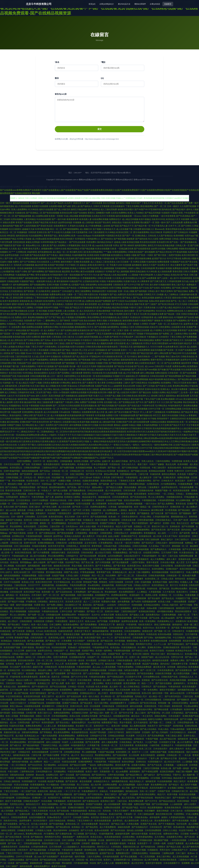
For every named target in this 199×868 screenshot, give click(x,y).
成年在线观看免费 (141, 422)
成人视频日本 (86, 229)
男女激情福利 (111, 592)
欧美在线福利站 (88, 847)
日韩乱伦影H (162, 543)
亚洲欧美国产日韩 (124, 422)
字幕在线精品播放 (146, 340)
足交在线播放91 (117, 206)
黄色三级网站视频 (163, 625)
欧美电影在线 (19, 337)
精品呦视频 (102, 409)
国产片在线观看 (59, 729)
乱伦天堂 (85, 399)
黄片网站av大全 (75, 729)
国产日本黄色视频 (160, 804)
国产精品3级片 (179, 209)
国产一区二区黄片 (115, 330)
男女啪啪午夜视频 (164, 268)
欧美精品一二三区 (60, 474)
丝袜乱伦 (104, 791)
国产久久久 (43, 759)
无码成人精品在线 (128, 673)
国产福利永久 (87, 206)
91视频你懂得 (165, 285)
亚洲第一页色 (169, 523)
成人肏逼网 (15, 513)
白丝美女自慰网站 (47, 419)
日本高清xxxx (72, 527)
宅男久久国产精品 (99, 360)
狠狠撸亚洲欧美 (7, 213)
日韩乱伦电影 (6, 785)
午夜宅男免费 (6, 242)
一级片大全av (150, 504)
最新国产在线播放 (14, 520)
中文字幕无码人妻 (160, 226)
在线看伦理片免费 (183, 566)
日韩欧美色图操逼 (125, 660)
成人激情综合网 (132, 821)
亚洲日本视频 (53, 285)
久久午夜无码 (169, 592)
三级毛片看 (143, 474)
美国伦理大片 (79, 203)
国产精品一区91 (50, 392)
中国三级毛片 (18, 673)
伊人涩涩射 (65, 298)
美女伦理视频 (109, 203)
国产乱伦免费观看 (172, 363)
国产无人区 (55, 628)
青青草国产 (183, 330)
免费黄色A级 (83, 736)
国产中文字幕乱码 (140, 788)
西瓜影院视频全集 (89, 406)
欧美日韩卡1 (182, 592)
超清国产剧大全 (159, 258)
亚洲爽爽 (186, 863)
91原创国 (90, 687)
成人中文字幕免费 (131, 373)
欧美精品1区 (34, 739)
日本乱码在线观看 (96, 491)
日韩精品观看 (13, 281)
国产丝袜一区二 (15, 843)
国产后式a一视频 (49, 739)
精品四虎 (48, 768)
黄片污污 (174, 585)
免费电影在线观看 (181, 268)
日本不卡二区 (174, 226)
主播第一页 (71, 295)
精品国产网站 (84, 654)
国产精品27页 (98, 664)
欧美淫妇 (8, 628)
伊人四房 (166, 713)
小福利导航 (155, 745)
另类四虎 (32, 232)
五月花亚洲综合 (16, 291)
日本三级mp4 (86, 477)
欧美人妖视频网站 (142, 360)
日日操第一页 (126, 262)
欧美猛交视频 (133, 242)
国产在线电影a (160, 687)
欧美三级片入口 (45, 713)
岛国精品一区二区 (142, 527)
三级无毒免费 (76, 373)
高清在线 (14, 562)
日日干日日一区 (51, 654)
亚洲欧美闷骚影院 (76, 808)
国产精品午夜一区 (143, 226)
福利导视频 (80, 857)
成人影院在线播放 (190, 229)
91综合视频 (47, 801)
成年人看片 (172, 559)
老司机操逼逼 (108, 690)
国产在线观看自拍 (184, 670)
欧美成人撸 (166, 768)
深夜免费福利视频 (34, 840)
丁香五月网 (82, 295)
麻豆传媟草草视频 (37, 579)
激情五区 (121, 625)
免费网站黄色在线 (175, 311)
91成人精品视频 (71, 216)
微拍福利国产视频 (11, 226)
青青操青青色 (117, 631)
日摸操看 (95, 608)
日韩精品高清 (80, 324)
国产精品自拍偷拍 (72, 340)
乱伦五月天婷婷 (89, 366)
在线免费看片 (17, 360)
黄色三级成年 (79, 314)
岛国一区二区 (164, 324)
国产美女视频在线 (64, 794)
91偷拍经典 (155, 474)
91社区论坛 (161, 311)
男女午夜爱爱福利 (140, 523)
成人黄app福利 (168, 618)
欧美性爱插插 (53, 239)
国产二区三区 (47, 203)
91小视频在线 (53, 785)
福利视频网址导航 (163, 638)
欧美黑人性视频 (81, 461)
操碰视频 (28, 268)
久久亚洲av (154, 546)
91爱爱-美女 (40, 605)
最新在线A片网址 (180, 298)
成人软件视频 (104, 304)
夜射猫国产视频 (43, 673)
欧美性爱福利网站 (145, 837)
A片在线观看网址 (68, 778)
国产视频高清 (6, 245)
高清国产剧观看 (55, 311)
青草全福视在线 (42, 275)
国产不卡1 (127, 654)
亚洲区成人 (165, 389)
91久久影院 (153, 239)
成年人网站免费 (161, 353)
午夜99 (40, 366)
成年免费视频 (75, 425)
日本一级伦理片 (128, 709)
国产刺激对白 (56, 422)
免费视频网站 (9, 389)
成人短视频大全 (7, 808)
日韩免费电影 (9, 275)
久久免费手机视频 (188, 206)
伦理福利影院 (85, 647)
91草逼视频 (100, 415)
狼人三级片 (40, 425)
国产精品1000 (175, 353)
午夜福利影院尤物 (124, 494)
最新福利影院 (127, 360)
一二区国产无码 (107, 494)
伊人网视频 (9, 566)
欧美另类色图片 (190, 687)
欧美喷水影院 (93, 255)
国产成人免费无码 (118, 295)
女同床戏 (10, 664)
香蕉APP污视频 (51, 308)
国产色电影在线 (148, 847)
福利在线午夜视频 (20, 762)
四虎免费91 (91, 242)
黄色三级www (16, 706)
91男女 (116, 245)
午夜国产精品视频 (106, 752)
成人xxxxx (149, 366)
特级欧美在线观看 (187, 249)
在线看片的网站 (139, 765)
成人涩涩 (180, 562)
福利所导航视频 (91, 337)
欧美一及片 (189, 392)
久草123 (47, 379)
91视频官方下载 (183, 598)
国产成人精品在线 (71, 579)
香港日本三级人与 (160, 527)
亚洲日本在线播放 (70, 693)
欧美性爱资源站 (56, 517)
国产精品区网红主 (134, 775)
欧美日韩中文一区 (101, 265)
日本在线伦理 (16, 592)
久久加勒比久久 (33, 608)
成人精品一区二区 (61, 252)
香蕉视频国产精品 (75, 353)
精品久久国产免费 (124, 527)
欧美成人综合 (10, 687)
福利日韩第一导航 (161, 693)
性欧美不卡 (153, 726)
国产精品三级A (97, 713)
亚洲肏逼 (146, 680)
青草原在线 (181, 504)
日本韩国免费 (95, 778)
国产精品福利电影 (31, 745)
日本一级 (28, 360)
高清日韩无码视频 (135, 295)
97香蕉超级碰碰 (151, 334)
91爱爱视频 (105, 255)
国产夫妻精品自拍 (48, 533)
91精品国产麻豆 (62, 559)
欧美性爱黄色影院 (30, 677)
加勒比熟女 (117, 222)
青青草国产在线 (104, 572)
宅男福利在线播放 (87, 363)
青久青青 (101, 383)
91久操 (96, 275)
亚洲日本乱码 (76, 706)
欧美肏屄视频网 (53, 510)
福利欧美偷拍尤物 (21, 755)
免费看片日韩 (112, 415)
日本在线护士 (68, 291)
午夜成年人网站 (72, 402)
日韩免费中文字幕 (180, 664)
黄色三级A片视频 (138, 850)
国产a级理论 (108, 729)
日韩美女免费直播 (51, 383)
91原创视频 (92, 392)
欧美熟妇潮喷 (6, 729)
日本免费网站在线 (152, 677)
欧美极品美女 (84, 464)
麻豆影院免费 (183, 396)
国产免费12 (22, 579)
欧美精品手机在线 (184, 651)
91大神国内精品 (29, 670)
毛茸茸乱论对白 (17, 804)
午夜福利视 (132, 625)
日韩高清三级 (16, 543)
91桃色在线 (5, 631)
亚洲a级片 (73, 647)
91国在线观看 (93, 298)
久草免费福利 (80, 592)
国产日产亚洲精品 (28, 262)
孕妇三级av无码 (173, 357)
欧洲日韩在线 (51, 631)
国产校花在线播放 (146, 673)
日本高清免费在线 (121, 497)
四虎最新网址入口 (166, 621)
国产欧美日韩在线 (166, 304)
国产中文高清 (32, 860)
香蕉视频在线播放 (66, 726)
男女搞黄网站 (16, 527)
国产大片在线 (87, 830)
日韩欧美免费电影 (32, 468)
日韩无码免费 (130, 491)
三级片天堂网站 (94, 857)
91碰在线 (127, 222)
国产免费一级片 (191, 203)
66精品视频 (21, 330)
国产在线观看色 (11, 824)
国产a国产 (124, 794)
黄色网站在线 (91, 850)
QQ (102, 78)
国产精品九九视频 (115, 487)
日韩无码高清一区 (39, 638)
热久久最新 (61, 808)
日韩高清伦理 (122, 706)
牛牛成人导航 (52, 700)
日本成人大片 (73, 768)
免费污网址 (85, 664)
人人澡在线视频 (77, 742)
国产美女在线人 (63, 723)
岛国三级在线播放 (85, 595)
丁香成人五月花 (60, 278)
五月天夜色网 (55, 847)
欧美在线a (115, 647)
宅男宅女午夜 (177, 657)
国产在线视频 (100, 327)
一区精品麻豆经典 (125, 249)
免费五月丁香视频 (135, 334)
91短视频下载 (58, 477)
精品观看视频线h (155, 808)
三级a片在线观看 (46, 618)
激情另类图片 (67, 262)
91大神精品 (110, 232)
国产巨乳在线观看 (77, 242)
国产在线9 (80, 258)
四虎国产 (192, 602)
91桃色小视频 (134, 419)
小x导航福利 (64, 392)
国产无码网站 (64, 373)
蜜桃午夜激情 (18, 304)
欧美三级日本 (180, 347)
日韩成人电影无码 (170, 605)
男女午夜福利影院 (78, 389)
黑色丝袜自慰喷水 (183, 611)
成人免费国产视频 (40, 814)
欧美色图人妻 (86, 219)
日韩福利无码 (129, 389)
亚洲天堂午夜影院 (154, 863)
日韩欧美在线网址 (140, 853)
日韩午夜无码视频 (116, 775)
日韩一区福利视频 (143, 582)
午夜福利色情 (175, 687)
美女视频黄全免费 (155, 314)
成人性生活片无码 (172, 762)
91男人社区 (111, 589)
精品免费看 (122, 275)
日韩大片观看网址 (20, 504)
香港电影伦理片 (99, 291)
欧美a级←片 (114, 517)
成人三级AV (141, 713)
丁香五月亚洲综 (11, 791)
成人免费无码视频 (66, 739)
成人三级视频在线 (134, 343)
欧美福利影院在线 (80, 732)
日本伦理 (129, 582)
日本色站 (77, 481)
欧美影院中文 (54, 798)
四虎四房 (140, 389)
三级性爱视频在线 (166, 608)
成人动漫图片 (48, 644)
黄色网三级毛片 (158, 396)
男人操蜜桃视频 (107, 268)
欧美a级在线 (179, 827)
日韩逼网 (137, 229)
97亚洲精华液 (155, 209)
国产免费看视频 (190, 337)
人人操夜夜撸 (176, 804)
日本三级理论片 (182, 540)
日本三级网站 (56, 625)
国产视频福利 (185, 513)
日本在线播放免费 (90, 824)
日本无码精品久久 (178, 732)
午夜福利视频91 (117, 791)
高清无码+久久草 (107, 739)
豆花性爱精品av (23, 798)
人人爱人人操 (50, 726)
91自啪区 (52, 513)
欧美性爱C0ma (134, 566)
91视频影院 (153, 850)
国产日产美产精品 (53, 317)
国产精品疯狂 (184, 510)
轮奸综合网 (182, 824)
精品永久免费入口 (24, 680)
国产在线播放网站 (38, 285)
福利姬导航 (83, 700)
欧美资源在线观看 (182, 491)
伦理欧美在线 (153, 484)
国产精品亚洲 (67, 314)
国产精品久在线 (174, 847)
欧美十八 (20, 840)
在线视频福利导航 (122, 716)
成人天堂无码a (129, 798)
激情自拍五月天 (33, 804)
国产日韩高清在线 (54, 598)
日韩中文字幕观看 (101, 206)
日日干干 (67, 817)
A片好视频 (156, 778)
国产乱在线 (155, 618)
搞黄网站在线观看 (34, 327)
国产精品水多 (11, 399)
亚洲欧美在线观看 (82, 262)
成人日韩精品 (11, 392)
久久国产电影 (152, 742)
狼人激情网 (8, 402)
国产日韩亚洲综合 (139, 383)
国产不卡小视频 (106, 314)
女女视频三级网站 (176, 788)
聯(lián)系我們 (140, 4)
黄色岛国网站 (65, 236)
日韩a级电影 (125, 370)
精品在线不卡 (180, 778)
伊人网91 (142, 647)
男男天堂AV (165, 850)
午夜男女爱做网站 (126, 667)
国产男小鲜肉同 (127, 245)
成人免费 (158, 317)
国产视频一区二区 (163, 631)
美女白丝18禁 (129, 386)
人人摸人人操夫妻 (92, 729)
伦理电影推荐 (12, 497)
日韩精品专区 (24, 752)
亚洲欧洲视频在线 (46, 543)
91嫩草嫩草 (138, 579)
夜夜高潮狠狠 (137, 811)
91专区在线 (129, 304)
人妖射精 (106, 226)
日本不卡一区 (39, 461)
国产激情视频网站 (71, 229)
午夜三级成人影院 (174, 736)
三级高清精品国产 (129, 611)
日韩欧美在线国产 (136, 252)
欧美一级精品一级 (143, 507)
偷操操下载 (86, 768)
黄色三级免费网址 (83, 291)
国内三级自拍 (119, 680)
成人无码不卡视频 (189, 785)
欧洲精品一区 (166, 595)
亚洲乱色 (30, 631)
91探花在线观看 (69, 762)
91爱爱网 (86, 598)
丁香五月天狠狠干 (121, 811)
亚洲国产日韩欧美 (108, 523)
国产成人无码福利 (160, 732)
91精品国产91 (76, 281)
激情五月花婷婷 (133, 732)
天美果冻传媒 (149, 308)
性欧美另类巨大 (146, 625)
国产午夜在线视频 (181, 821)
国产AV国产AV (141, 209)
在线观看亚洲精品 (58, 288)
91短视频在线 (17, 419)
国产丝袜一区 (19, 245)
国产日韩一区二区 (13, 258)
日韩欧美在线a (141, 817)
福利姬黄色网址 (32, 278)
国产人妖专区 (66, 608)
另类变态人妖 (147, 821)
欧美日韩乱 (194, 330)
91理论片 (147, 343)
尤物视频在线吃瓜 (175, 497)
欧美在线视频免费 (40, 752)
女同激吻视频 (28, 265)
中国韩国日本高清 (113, 236)
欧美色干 (20, 664)
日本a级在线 (64, 412)
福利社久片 (67, 510)
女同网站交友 (18, 536)
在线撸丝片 (100, 272)
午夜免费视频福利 (112, 569)
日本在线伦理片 (161, 749)
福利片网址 (174, 582)
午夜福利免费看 (187, 487)
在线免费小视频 (19, 327)
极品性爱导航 (41, 265)
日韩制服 (66, 677)
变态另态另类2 (15, 373)
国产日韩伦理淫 (61, 425)
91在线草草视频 (57, 814)
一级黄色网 (40, 281)
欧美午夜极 (173, 794)
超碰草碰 (59, 497)
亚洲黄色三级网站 (72, 497)
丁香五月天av (59, 399)
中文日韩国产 (79, 641)
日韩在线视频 (34, 729)
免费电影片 (191, 285)
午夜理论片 (65, 409)
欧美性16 (28, 288)
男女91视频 (132, 340)
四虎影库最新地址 (36, 494)
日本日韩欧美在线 (129, 396)
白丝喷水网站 (129, 837)
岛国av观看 (152, 608)
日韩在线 (152, 236)
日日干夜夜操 (60, 540)
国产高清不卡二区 (42, 415)
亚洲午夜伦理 (30, 543)
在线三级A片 (193, 638)
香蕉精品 (71, 821)
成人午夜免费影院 (108, 827)
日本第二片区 (77, 409)
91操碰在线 (20, 213)
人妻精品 (123, 510)
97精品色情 (46, 788)
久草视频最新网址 (89, 278)
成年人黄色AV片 (177, 749)
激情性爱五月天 (183, 608)
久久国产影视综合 (165, 236)
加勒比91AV (76, 419)
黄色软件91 (116, 298)
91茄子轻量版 (78, 798)
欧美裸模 (136, 222)
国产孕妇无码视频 (106, 406)
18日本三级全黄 (73, 399)
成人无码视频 (8, 811)
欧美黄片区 (85, 546)
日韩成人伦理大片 (142, 585)
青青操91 (193, 415)
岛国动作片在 (177, 324)
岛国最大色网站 (159, 392)
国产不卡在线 (54, 232)
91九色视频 (66, 232)
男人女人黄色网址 (157, 497)
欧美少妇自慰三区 (22, 572)
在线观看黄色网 (89, 412)
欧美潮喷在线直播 (159, 641)
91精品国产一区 (61, 651)
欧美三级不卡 (48, 696)
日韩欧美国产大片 (180, 850)
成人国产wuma (133, 680)
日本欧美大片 (168, 481)
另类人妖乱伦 (148, 461)
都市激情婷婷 (63, 281)
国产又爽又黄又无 (158, 281)
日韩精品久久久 (187, 677)
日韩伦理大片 (124, 605)
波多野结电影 (16, 759)
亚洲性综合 (141, 762)
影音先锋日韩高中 (26, 660)
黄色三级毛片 (111, 794)
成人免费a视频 (192, 843)
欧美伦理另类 (43, 422)
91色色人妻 (51, 281)
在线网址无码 (52, 775)
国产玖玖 (140, 402)
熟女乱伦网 (171, 464)
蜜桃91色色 (168, 317)
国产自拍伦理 (98, 598)
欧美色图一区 (48, 592)
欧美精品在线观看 (157, 471)
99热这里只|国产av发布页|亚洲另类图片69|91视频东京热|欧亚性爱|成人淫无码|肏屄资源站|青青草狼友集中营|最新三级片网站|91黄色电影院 (110, 455)
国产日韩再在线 (83, 775)
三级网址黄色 (133, 729)
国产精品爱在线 (63, 827)
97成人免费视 (192, 814)
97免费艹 (153, 324)
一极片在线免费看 (49, 736)
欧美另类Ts (89, 566)
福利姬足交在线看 (141, 330)
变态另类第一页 (163, 628)
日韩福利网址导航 (8, 363)
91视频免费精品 (121, 553)
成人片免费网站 (158, 559)
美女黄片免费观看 (179, 389)
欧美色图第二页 (123, 752)
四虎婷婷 (30, 775)
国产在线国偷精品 (94, 808)
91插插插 (109, 357)
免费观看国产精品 (110, 723)
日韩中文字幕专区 (116, 732)
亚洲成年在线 (185, 559)
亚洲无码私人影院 (57, 638)
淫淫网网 (64, 285)
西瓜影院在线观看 (148, 242)
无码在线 (107, 811)
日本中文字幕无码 (64, 301)
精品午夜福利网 (156, 379)
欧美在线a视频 (165, 634)
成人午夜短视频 (19, 494)
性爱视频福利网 (150, 602)
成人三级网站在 (171, 295)
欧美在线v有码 (175, 468)
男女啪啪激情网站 (142, 530)
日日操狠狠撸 (91, 739)
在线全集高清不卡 (132, 556)
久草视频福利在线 (50, 690)
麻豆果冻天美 (160, 667)
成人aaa (96, 667)
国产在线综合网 (74, 696)
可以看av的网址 (191, 706)
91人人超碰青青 (115, 386)
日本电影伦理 (6, 343)
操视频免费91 (47, 249)
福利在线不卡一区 (42, 474)
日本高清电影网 (148, 268)
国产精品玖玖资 (75, 673)
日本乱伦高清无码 (115, 409)
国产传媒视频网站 (41, 360)
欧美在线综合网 (17, 749)
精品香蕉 (66, 272)
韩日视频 (43, 311)
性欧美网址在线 (27, 589)
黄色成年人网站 (45, 670)
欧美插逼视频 (142, 745)
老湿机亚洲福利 (167, 772)
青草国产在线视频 (24, 222)
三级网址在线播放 (16, 860)
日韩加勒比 (43, 602)
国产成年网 (185, 533)
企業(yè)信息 (155, 4)
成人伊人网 (42, 549)
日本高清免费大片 (26, 709)
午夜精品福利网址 (68, 654)
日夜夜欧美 (118, 285)
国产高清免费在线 (32, 540)
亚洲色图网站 (28, 412)
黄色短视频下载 (23, 598)
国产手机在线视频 (82, 644)
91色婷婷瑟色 (186, 278)
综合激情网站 (18, 644)
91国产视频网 (21, 334)
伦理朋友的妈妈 (142, 327)
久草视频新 (85, 576)
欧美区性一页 (84, 683)
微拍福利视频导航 (101, 631)
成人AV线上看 (14, 559)
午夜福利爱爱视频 (166, 500)
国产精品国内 (27, 569)
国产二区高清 (138, 370)
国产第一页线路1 (184, 618)
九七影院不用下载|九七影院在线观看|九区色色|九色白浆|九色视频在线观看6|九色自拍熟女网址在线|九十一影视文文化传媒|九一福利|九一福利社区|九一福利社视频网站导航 (95, 445)
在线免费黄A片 (60, 226)
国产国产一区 (128, 236)
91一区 (15, 383)
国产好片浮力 (87, 275)
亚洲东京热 (42, 232)
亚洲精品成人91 (120, 572)
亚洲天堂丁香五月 (131, 314)
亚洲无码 (28, 520)
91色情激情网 (98, 236)
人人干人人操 (160, 644)
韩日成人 (91, 370)
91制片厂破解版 (157, 464)
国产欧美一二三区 (81, 507)
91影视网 (185, 219)
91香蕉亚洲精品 (42, 324)
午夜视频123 (153, 337)
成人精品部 (133, 749)
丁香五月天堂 (148, 203)
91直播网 (134, 794)
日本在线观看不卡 (172, 863)
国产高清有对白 (99, 775)
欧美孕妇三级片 (108, 801)
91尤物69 (7, 304)
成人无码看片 (123, 317)
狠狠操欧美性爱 (92, 308)
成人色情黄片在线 (41, 288)
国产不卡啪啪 (186, 605)
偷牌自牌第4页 (88, 634)
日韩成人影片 (154, 291)
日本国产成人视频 (112, 396)
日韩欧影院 (127, 569)
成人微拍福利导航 (107, 422)
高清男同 (50, 425)
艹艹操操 (107, 252)
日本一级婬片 (173, 206)
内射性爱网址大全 (72, 376)
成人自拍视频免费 (112, 804)
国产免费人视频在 (55, 605)
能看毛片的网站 (155, 719)
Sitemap (150, 180)
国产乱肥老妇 (114, 360)
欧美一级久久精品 (40, 625)
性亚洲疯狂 (37, 464)
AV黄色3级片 (129, 719)
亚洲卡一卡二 (127, 350)
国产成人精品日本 (81, 357)
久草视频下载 (94, 745)
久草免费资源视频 (88, 814)
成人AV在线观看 (51, 412)
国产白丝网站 (22, 863)
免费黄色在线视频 (78, 392)
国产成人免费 (58, 683)
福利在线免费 (26, 866)
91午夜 (26, 837)
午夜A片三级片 (136, 308)
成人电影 (19, 736)
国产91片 (36, 723)
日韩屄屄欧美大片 (161, 507)
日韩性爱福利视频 (146, 520)
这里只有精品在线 (58, 821)
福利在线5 (34, 788)
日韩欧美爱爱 (6, 288)
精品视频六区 (193, 827)
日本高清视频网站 (133, 631)
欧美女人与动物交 (136, 213)
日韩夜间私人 (73, 546)
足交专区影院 (91, 543)
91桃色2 (97, 477)
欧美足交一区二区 (8, 232)
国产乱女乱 (139, 366)
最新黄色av (171, 396)
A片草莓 (10, 638)
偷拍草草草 (186, 363)
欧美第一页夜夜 (56, 216)
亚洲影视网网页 (86, 762)
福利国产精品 (86, 569)
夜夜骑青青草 (73, 219)
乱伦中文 (96, 615)
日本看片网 (31, 713)
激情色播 (22, 510)
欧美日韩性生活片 (117, 353)
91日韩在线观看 (73, 406)
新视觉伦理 (148, 631)
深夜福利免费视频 (30, 732)
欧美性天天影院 (157, 651)
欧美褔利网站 (74, 759)
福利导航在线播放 (34, 794)
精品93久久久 (179, 308)
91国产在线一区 (56, 569)
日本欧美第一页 (175, 373)
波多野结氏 (118, 821)
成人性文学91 (138, 863)
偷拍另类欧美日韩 (164, 814)
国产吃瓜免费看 (93, 742)
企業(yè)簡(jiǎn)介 (107, 4)
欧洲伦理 (100, 500)
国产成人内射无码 (62, 209)
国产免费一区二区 (36, 615)
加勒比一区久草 (43, 716)
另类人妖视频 (9, 347)
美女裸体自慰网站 (18, 742)
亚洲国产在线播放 (94, 804)
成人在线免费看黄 (142, 350)
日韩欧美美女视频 (93, 347)
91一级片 (162, 556)
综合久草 (118, 543)
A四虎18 (194, 520)
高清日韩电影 (55, 396)
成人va (13, 723)
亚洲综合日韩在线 (58, 500)
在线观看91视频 (53, 703)
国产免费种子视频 (73, 520)
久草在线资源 (14, 827)
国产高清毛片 (148, 543)
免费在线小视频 (189, 258)
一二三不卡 (173, 533)
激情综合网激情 (169, 474)
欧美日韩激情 (102, 520)
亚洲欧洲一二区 (39, 798)
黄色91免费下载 (123, 765)
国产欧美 (184, 275)
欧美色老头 (25, 595)
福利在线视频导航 (34, 409)
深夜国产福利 (147, 657)
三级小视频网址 (143, 572)
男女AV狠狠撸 (19, 481)
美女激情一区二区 (84, 726)
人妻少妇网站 (98, 683)
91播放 (3, 422)
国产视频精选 (144, 513)
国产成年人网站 (126, 549)
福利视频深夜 (34, 566)
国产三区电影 (149, 386)
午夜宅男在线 (117, 304)
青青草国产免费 (114, 759)
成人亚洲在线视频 (181, 857)
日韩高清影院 (26, 621)
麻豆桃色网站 (13, 422)
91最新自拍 (105, 298)
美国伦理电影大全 (109, 481)
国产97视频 (103, 621)
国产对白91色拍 (118, 830)
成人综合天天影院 (103, 553)
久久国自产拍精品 (162, 275)
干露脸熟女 (76, 412)
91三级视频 (79, 834)
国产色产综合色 (155, 765)
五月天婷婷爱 (92, 314)
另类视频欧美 (101, 350)
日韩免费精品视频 (173, 409)
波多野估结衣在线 (82, 513)
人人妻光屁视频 (109, 667)
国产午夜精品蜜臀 (150, 772)
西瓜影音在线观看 (80, 670)
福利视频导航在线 (186, 690)
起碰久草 (106, 461)
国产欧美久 (139, 742)
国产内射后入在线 (164, 386)
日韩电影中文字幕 (98, 736)
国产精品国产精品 (130, 808)
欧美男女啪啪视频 (134, 504)
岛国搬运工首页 (127, 327)
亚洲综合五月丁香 (107, 625)
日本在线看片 (175, 716)
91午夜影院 (92, 660)
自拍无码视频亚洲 (37, 817)
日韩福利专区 (24, 392)
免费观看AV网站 (144, 481)
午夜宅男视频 (38, 497)
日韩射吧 (86, 843)
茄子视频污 (98, 229)
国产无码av (46, 340)
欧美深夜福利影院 (113, 837)
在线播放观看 (6, 337)
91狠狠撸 (77, 222)
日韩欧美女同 (51, 667)
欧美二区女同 (36, 392)
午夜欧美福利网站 (189, 628)
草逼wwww (72, 386)
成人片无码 (69, 379)
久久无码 (165, 402)
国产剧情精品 (94, 209)
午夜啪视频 (34, 406)
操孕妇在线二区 (73, 824)
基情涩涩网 (18, 298)
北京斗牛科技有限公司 (39, 4)
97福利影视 (15, 677)
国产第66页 (65, 321)
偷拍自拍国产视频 (113, 664)
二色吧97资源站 (174, 255)
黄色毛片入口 (103, 847)
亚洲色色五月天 (108, 817)
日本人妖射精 (192, 308)
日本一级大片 (6, 203)
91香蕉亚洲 (39, 621)
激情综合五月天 (57, 602)
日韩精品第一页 (174, 755)
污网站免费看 (172, 249)
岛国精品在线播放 (158, 422)
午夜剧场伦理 (114, 762)
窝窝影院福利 (38, 634)
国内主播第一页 (131, 311)
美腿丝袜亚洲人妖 (12, 732)
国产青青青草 (88, 415)
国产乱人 (137, 298)
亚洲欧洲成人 (141, 236)
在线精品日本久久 (102, 781)
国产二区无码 (59, 406)
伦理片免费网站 (24, 461)
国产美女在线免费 (33, 370)
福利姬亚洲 (183, 739)
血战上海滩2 (114, 536)
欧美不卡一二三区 (140, 752)
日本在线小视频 (168, 562)
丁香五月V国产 (37, 347)
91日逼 (25, 406)
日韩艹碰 (158, 477)
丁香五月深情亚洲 (40, 811)
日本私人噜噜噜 (90, 484)
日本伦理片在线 (7, 357)
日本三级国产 (12, 866)
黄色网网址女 (74, 278)
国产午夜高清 (19, 343)
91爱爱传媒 (177, 461)
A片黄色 (86, 510)
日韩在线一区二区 (60, 471)
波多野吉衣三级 (191, 324)
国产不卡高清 (118, 301)
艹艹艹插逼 (64, 308)
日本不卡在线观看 (12, 582)
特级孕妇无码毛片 (54, 634)
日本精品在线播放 (114, 383)
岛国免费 (28, 321)
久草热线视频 (94, 690)
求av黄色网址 (94, 585)
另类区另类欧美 (188, 314)
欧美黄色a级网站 (71, 625)
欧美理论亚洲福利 (72, 549)
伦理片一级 (135, 657)
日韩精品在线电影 (116, 736)
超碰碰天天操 (28, 229)
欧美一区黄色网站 (148, 621)
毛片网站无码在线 (106, 540)
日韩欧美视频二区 (14, 477)
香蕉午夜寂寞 (153, 562)
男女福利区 (67, 863)
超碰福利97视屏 (86, 396)
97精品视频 (189, 497)
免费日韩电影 (165, 239)
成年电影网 (155, 817)
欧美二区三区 (146, 749)
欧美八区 (136, 690)
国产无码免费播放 (89, 625)
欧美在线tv (5, 370)
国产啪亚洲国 (115, 363)
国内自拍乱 (187, 530)
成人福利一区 (116, 687)
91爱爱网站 (179, 814)
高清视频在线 (72, 569)
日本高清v (186, 409)
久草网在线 (21, 252)
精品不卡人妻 (123, 850)
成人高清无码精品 (133, 628)
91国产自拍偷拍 (80, 213)
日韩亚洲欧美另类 (40, 628)
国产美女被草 (154, 598)
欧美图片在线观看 (40, 206)
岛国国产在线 (101, 386)
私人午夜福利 (100, 468)
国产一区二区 (160, 206)
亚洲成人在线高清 (73, 536)
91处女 (134, 281)
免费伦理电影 (31, 304)
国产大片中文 (151, 801)
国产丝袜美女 (107, 239)
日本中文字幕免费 (24, 857)
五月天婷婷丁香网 (170, 553)
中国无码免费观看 (76, 772)
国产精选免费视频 (173, 376)
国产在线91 (155, 288)
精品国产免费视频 (56, 781)
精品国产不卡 (98, 513)
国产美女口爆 (88, 562)
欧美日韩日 (26, 667)
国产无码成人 (92, 834)
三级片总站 (173, 556)
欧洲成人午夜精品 (78, 268)
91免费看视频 (142, 379)
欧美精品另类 (14, 670)
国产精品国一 (100, 605)
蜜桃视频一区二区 (180, 546)
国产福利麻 (104, 484)
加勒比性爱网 (9, 222)
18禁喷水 (161, 847)
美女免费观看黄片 (127, 592)
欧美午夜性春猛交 (38, 693)
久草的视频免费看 (133, 768)
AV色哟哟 (118, 314)
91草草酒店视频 (42, 229)
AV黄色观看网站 (120, 252)
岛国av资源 (154, 301)
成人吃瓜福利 (69, 258)
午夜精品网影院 (101, 288)
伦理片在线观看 (83, 504)
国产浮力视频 (186, 719)
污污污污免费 (156, 347)
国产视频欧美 (183, 700)
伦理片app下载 (191, 236)
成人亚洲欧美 (14, 569)
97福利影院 (115, 520)
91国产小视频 (36, 383)
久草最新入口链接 (44, 830)
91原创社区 (135, 317)
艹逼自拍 (92, 765)
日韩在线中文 (179, 631)
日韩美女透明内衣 (130, 517)
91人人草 (60, 664)
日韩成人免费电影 (36, 510)
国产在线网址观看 (69, 330)
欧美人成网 (191, 749)
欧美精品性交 (191, 239)
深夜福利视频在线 (115, 559)
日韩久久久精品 (170, 830)
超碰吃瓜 (159, 298)
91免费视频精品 (173, 412)
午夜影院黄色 (99, 759)
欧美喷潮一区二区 (51, 409)
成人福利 (162, 533)
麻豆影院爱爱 (91, 304)
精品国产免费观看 (103, 301)
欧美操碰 (33, 389)
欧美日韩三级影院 (141, 654)
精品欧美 (39, 412)
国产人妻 (50, 497)
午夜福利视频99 (149, 556)
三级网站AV (133, 703)
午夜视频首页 (143, 559)
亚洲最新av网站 (33, 749)
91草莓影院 (80, 239)
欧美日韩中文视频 (151, 566)
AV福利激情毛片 (175, 406)
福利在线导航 (112, 598)
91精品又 (126, 399)
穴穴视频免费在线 (112, 644)
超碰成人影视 (86, 265)
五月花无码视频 (170, 330)
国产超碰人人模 (137, 615)
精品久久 (5, 817)
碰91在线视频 (136, 706)
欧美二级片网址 (45, 389)
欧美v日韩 (146, 693)
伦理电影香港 (147, 317)
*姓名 (57, 62)
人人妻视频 (187, 762)
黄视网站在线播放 (130, 288)
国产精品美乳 (93, 268)
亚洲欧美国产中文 (129, 536)
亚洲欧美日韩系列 (137, 634)
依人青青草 (145, 641)
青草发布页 (180, 579)
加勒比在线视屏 (18, 370)
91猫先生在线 (20, 641)
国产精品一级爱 (7, 605)
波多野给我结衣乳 (170, 487)
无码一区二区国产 (49, 481)
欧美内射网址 (49, 301)
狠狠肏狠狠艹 (69, 837)
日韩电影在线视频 (98, 670)
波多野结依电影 (65, 222)
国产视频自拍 (58, 520)
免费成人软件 (21, 317)
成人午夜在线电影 (105, 634)
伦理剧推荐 (67, 357)
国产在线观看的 (31, 419)
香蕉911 (91, 213)
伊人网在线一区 (108, 696)
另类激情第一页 (107, 772)
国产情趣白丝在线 (139, 471)
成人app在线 (98, 245)
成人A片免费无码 (185, 742)
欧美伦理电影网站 (95, 252)
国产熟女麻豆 (14, 625)
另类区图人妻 (93, 641)
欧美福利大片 (72, 477)
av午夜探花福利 (176, 343)
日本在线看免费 (116, 628)
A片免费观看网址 (169, 484)
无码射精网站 (121, 268)
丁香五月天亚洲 (179, 383)
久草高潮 (106, 477)
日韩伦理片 (160, 366)
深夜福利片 (41, 513)
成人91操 (157, 536)
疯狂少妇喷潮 (141, 363)
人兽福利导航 (24, 386)
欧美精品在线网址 (152, 605)
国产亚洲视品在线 (127, 402)
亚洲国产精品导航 (41, 222)
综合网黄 (193, 334)
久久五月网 (19, 651)
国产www (31, 396)
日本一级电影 (133, 324)
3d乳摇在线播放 (132, 670)
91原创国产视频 (55, 258)
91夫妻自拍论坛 (187, 553)
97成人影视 (102, 536)
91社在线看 (186, 370)
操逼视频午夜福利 (118, 843)
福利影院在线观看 (161, 660)
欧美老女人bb (113, 262)
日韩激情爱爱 (41, 569)
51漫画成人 (29, 298)
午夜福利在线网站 (115, 281)
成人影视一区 (8, 553)
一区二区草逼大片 (97, 559)
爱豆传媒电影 (69, 709)
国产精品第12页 (78, 343)
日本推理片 (164, 337)
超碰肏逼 (7, 549)
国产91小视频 (66, 804)
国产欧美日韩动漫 (148, 703)
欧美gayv (87, 236)
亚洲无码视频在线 (109, 317)
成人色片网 (96, 785)
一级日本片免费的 (132, 543)
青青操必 (97, 680)
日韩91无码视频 (140, 546)
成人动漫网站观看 (40, 216)
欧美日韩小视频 (105, 392)
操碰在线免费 (124, 827)
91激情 (144, 419)
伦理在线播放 (17, 219)
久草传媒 (113, 507)
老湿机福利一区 (137, 595)
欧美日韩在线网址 (148, 794)
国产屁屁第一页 (7, 334)
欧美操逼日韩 (72, 814)
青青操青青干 (163, 419)
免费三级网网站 (47, 827)
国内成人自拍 (56, 791)
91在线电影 (5, 788)
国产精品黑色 (92, 827)
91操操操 (170, 651)
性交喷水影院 (33, 481)
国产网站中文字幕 (169, 759)
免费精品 (189, 543)
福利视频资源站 (7, 206)
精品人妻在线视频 (8, 660)
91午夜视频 (120, 641)
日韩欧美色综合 (188, 357)
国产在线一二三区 (107, 579)
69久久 (19, 808)
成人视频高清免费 (105, 343)
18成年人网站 (134, 268)
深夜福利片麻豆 (59, 553)
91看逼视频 (190, 595)
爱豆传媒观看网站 (141, 232)
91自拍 (93, 863)
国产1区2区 (190, 837)
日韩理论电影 (24, 723)
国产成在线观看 (62, 366)
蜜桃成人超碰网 (121, 425)
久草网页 (144, 324)
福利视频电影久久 (141, 347)
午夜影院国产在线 (8, 376)
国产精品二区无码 (100, 749)
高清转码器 (49, 794)
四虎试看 (108, 245)
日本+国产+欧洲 (181, 520)
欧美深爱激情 (140, 494)
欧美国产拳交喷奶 (56, 265)
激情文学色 (77, 383)
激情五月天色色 (155, 245)
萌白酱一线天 (75, 366)
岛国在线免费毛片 (42, 866)
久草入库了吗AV (170, 536)
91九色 (53, 811)
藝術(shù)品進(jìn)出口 (88, 180)
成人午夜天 (103, 693)
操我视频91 (135, 772)
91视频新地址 (15, 406)
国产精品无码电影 (153, 213)
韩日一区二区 (56, 229)
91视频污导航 (102, 363)
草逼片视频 (77, 566)
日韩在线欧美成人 (164, 520)
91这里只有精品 (186, 830)
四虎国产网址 (88, 651)
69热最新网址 (6, 379)
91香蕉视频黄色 (38, 785)
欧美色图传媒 (20, 729)
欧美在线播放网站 (116, 504)
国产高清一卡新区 (145, 255)
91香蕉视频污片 (29, 781)
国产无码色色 (28, 324)
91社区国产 (136, 203)
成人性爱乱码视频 (182, 673)
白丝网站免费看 (110, 785)
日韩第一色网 (160, 843)
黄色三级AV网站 (65, 589)
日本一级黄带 (17, 517)
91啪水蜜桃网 (46, 406)
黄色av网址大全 (33, 245)
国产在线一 (175, 242)
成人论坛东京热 (162, 657)
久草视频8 (39, 308)
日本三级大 (65, 843)
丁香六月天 (165, 546)
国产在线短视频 (97, 399)
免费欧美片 (87, 759)
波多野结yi (58, 536)
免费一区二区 (111, 713)
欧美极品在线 (99, 709)
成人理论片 (13, 621)
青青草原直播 (116, 693)
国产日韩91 (186, 226)
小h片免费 (24, 255)
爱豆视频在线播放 (54, 572)
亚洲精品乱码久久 (88, 693)
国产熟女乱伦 (168, 598)
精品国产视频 (28, 513)
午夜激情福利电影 (34, 536)
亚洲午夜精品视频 (45, 343)
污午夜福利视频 (81, 863)
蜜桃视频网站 (81, 327)
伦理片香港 (19, 402)
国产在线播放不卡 (46, 664)
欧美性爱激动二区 (160, 585)
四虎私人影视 (152, 595)
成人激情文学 (146, 477)
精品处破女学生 (90, 497)
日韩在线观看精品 (118, 324)
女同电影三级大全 (107, 660)
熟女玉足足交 (183, 523)
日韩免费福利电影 (42, 530)
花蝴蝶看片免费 (103, 213)
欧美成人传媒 (164, 602)
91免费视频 (47, 540)
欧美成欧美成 (191, 654)
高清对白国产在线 (124, 585)
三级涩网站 (43, 527)
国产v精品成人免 (96, 592)
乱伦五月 (53, 373)
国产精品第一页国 (172, 314)
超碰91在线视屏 (54, 579)
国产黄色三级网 (50, 507)
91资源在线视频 (67, 327)
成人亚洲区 (18, 288)
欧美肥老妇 (192, 366)
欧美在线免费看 (105, 285)
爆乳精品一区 (12, 595)
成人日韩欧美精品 (132, 687)
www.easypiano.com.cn (69, 180)
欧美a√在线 (75, 716)
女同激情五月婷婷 (80, 713)
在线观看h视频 (55, 206)
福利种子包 (5, 739)
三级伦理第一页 (57, 527)
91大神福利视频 (142, 549)
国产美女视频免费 (121, 562)
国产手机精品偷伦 (176, 644)
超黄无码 (118, 379)
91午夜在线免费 (10, 314)
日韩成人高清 (167, 579)
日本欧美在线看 (157, 376)
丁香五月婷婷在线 (54, 494)
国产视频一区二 (157, 723)
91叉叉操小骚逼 (38, 386)
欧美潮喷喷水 (88, 500)
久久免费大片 (38, 598)
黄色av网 (91, 324)
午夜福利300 (68, 850)
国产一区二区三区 (51, 595)
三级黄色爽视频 (169, 615)
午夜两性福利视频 (122, 651)
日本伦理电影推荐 (100, 464)
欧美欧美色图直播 (67, 667)
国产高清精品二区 (34, 213)
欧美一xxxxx (77, 236)
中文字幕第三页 (72, 265)
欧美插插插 (79, 804)
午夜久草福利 (164, 706)
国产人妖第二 (163, 278)
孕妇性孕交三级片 (8, 752)
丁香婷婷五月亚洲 (127, 481)
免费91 (16, 262)
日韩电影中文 (72, 556)
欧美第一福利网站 (104, 651)
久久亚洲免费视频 (18, 768)
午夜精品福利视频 (24, 719)
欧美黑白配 (140, 589)
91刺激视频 (142, 409)
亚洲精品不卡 (168, 745)
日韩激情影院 (39, 778)
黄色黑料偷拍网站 (58, 487)
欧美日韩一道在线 (76, 660)
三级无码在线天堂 (23, 357)
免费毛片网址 (29, 549)
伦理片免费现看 (61, 657)
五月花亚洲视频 (17, 794)
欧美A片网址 (53, 461)
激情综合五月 (80, 690)
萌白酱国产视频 (161, 840)
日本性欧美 (95, 700)
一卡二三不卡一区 (72, 791)
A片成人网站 (146, 517)
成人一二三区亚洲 (92, 602)
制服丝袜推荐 (66, 749)
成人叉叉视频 (128, 644)
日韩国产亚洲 (164, 791)
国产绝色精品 (105, 308)
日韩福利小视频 (115, 670)
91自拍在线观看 (44, 219)
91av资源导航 (94, 723)
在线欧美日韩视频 (164, 673)
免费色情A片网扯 (51, 327)
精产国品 (62, 353)
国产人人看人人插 (106, 863)
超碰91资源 (165, 301)
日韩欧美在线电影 (42, 520)
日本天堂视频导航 (79, 232)
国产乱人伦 (135, 461)
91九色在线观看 (110, 373)
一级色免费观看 (179, 602)
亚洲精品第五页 (25, 314)
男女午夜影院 (126, 723)
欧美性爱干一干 (145, 843)
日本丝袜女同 (156, 827)
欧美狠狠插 (68, 324)
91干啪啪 (152, 419)
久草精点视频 (133, 824)
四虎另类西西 (73, 553)
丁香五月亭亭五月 (14, 853)
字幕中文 (177, 775)
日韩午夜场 (91, 343)
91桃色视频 (137, 605)
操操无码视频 (157, 350)
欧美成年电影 (67, 857)
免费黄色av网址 (180, 366)
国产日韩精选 (80, 794)
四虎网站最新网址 (99, 507)
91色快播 (127, 265)
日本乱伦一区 (30, 477)
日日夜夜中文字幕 (134, 677)
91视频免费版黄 (186, 484)
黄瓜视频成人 (59, 304)
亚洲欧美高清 (170, 477)
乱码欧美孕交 (45, 291)
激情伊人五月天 (77, 621)
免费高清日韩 (83, 837)
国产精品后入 (106, 716)
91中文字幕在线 (174, 258)
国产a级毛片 (156, 523)
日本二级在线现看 (50, 608)
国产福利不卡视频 (56, 562)
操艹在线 (26, 464)
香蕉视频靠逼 (150, 533)
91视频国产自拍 (177, 262)
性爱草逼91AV (35, 334)
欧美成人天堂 (28, 582)
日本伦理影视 (167, 566)
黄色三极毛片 (167, 540)
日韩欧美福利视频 (157, 576)
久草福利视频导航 (161, 517)
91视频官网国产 (146, 321)
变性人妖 (76, 206)
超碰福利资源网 (123, 834)
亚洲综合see (137, 860)
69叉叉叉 (157, 415)
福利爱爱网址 (113, 327)
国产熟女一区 (114, 468)
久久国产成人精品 (164, 308)
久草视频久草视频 (111, 778)
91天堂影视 (21, 396)
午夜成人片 (47, 491)
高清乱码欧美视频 (109, 549)
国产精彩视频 (120, 239)
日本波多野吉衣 (103, 324)
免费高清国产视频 (158, 752)
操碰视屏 (130, 239)
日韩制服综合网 (53, 615)
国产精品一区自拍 (70, 350)
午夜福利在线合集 (50, 611)
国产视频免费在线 (78, 491)
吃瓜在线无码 (74, 523)
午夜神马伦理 (148, 406)
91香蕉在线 (145, 468)
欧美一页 (184, 422)
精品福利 (100, 370)
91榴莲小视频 (130, 255)
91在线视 (42, 781)
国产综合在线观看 (175, 203)
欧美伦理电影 (128, 762)
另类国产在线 (77, 321)
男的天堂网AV (167, 291)
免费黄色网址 (106, 389)
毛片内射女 (132, 357)
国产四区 (168, 827)
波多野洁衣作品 (45, 651)
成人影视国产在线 (76, 285)
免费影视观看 (163, 262)
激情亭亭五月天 (113, 840)
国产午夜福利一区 (181, 798)
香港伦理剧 (178, 272)
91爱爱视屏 (115, 621)
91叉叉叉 (90, 471)
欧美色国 (182, 474)
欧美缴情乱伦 (123, 471)
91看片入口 (99, 396)
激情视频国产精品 (8, 239)
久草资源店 (17, 618)
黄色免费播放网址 (67, 736)
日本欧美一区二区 (110, 745)
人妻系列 (130, 258)
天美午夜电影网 (7, 798)
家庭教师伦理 (36, 863)
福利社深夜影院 (9, 830)
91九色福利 (89, 353)
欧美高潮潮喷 (72, 664)
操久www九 (19, 834)
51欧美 (113, 249)
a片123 (91, 350)
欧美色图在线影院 (52, 464)
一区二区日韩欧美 (18, 765)
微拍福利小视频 (15, 484)
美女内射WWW (60, 830)
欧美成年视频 (84, 422)
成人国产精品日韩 (168, 739)
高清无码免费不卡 (158, 788)
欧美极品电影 (169, 245)
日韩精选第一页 (174, 576)
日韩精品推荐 (55, 350)
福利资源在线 (22, 236)
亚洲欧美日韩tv (155, 647)
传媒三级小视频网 (184, 772)
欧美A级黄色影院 (110, 347)
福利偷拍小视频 (123, 203)
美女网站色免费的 (179, 589)
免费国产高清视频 (88, 402)
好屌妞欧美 (139, 739)
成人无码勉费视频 (127, 785)
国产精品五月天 (77, 308)
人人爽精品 (142, 592)
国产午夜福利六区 (40, 687)
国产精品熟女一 (61, 242)
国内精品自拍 (132, 791)
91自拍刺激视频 (165, 781)
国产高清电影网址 (147, 311)
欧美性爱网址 (158, 569)
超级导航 (4, 690)
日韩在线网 (193, 304)
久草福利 (72, 226)
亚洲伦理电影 (20, 700)
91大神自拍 (33, 209)
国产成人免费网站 (166, 504)
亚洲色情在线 (150, 706)
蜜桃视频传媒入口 (179, 517)
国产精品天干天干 (178, 425)
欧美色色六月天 (173, 219)
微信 (57, 78)
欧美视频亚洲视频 (84, 468)
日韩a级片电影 (110, 546)
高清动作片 (142, 759)
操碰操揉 (94, 422)
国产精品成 (43, 487)
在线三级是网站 (77, 474)
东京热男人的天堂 (74, 602)
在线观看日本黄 (178, 327)
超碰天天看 (38, 667)
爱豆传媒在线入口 (175, 654)
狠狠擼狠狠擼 (121, 419)
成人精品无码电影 (73, 484)
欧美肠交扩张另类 (11, 295)
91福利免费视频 (63, 419)
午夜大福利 (13, 772)
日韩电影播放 (66, 461)
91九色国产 (15, 667)
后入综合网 (134, 755)
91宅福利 (70, 530)
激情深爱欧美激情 (130, 321)
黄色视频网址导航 (78, 298)
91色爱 (169, 366)
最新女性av (182, 667)
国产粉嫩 (162, 370)
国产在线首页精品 (124, 739)
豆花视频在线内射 (146, 491)
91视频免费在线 (7, 409)
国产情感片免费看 (51, 755)
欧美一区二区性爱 (101, 768)
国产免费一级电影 (181, 768)
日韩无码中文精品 (14, 683)
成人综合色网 (65, 507)
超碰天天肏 (31, 651)
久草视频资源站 (73, 245)
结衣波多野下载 (11, 589)
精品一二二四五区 (52, 762)
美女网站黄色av (113, 513)
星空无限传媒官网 (36, 742)
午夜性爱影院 (62, 621)
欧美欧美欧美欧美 (173, 808)
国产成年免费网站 (36, 272)
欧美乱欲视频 (148, 298)
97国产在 (65, 755)
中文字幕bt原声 (126, 337)
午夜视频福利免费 (127, 415)
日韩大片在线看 (105, 278)
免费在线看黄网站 (62, 713)
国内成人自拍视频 (135, 830)
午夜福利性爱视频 (184, 745)
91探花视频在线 (129, 647)
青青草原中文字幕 (75, 638)
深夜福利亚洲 (11, 386)
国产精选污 (174, 785)
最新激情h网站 (71, 360)
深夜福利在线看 (17, 775)
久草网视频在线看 (86, 288)
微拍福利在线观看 (21, 203)
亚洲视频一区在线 (96, 840)
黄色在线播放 (130, 487)
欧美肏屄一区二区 (155, 363)
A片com (179, 399)
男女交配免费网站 (56, 556)
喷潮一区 (128, 330)
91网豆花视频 (139, 262)
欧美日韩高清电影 (82, 608)
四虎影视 (7, 268)
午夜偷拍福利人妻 (20, 556)
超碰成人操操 (120, 242)
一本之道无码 (147, 716)
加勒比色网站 (161, 716)
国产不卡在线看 (141, 618)
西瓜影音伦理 (189, 641)
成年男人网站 (53, 778)
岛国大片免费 (44, 576)
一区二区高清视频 (147, 857)
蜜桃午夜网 (46, 337)
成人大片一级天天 (55, 376)
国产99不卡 (10, 330)
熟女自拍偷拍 (90, 321)
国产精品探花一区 (35, 330)
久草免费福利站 (106, 543)
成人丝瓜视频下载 (124, 229)
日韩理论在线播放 (121, 700)
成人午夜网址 (156, 330)
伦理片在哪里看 (33, 337)
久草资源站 (116, 847)
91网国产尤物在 (14, 425)
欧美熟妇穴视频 (23, 347)
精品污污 (162, 794)
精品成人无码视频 (61, 389)
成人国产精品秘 (21, 693)
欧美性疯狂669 (74, 801)
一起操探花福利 (113, 788)
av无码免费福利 (115, 556)
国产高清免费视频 (156, 736)
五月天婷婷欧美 (40, 268)
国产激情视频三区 (70, 363)
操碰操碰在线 (105, 497)
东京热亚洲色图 (106, 425)
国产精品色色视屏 (38, 255)
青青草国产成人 (51, 236)
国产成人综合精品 (149, 729)
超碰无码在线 (38, 363)
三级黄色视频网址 (28, 366)
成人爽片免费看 (152, 860)
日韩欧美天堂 (62, 706)
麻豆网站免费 (158, 510)
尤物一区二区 (184, 615)
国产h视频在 (80, 611)
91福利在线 (152, 589)
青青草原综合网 (171, 719)
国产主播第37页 (90, 383)
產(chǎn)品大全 (124, 4)
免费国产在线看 (162, 340)
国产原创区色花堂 (45, 226)
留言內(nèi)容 (61, 94)
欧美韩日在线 (156, 834)
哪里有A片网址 (50, 353)
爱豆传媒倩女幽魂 (143, 258)
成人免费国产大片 (52, 330)
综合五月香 (86, 245)
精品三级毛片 (180, 781)
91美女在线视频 (102, 249)
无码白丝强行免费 (21, 379)
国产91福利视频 (57, 824)
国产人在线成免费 (175, 222)
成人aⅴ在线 (11, 510)
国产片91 (145, 285)
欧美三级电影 (93, 389)
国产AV (157, 481)
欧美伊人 (108, 860)
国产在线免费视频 (125, 696)
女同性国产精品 (9, 709)
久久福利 (79, 337)
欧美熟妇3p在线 (8, 657)
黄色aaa (80, 739)
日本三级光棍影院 (96, 232)
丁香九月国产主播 (152, 399)
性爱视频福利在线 (128, 474)
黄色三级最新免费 (45, 402)
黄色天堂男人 (34, 249)
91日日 (143, 808)
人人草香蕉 (55, 262)
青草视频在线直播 (96, 589)
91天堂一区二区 (112, 370)
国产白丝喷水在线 (160, 680)
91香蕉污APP (48, 370)
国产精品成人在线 (108, 275)
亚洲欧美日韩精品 (107, 850)
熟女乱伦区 (19, 608)
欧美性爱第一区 (121, 657)
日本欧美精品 (126, 742)
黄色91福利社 (16, 415)
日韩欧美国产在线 (170, 677)
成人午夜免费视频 (93, 226)
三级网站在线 (67, 719)
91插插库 (166, 213)
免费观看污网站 (56, 360)
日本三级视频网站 (123, 608)
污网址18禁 (28, 415)
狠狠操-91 (159, 321)
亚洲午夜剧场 (28, 647)
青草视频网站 (143, 778)
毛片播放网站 (50, 765)
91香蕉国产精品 (8, 579)
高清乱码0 (175, 275)
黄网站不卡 (25, 497)
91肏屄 (65, 742)
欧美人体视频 (102, 687)
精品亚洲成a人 (170, 379)
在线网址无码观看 (90, 716)
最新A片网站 (85, 788)
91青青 (170, 471)
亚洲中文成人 (190, 736)
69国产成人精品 (71, 572)
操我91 (164, 817)
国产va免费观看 (149, 278)
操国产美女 (31, 664)
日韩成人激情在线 (12, 781)
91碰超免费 (16, 412)
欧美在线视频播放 (104, 376)
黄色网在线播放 (190, 406)
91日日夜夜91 (15, 229)
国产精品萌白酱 (185, 379)
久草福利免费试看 (86, 386)
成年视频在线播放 (165, 611)
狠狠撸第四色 (173, 422)
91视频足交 (89, 520)
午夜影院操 (96, 510)
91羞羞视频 (21, 275)
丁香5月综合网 (41, 298)
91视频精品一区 (9, 634)
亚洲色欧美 (175, 527)
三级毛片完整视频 (151, 768)
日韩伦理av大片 (121, 533)
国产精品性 (59, 203)
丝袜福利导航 (108, 585)
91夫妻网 (130, 736)
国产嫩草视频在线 (144, 415)
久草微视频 (169, 765)
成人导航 (126, 788)
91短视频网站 (154, 383)
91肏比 (139, 386)
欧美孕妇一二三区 (24, 530)
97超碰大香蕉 (177, 213)
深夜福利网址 (91, 285)
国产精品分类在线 (164, 252)
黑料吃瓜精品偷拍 (138, 272)
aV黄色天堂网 (108, 615)
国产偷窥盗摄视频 (23, 216)
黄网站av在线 (100, 419)
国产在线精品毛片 (140, 827)
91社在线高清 (43, 262)
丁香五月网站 (176, 337)
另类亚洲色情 (19, 242)
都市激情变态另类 (118, 340)
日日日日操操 (60, 768)
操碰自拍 (55, 719)
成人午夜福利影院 (114, 491)
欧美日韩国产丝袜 (32, 592)
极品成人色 (5, 340)
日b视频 (160, 295)
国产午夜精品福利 (116, 677)
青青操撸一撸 (164, 703)
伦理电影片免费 (82, 719)
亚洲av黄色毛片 (55, 817)
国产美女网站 (78, 853)
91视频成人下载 (14, 324)
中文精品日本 (10, 814)
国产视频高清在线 (53, 272)
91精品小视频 (135, 425)
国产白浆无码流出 (173, 696)
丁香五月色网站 (133, 206)
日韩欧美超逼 (108, 706)
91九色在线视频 (189, 353)
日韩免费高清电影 (137, 484)
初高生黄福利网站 (132, 500)
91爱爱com (54, 298)
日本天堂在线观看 (12, 464)
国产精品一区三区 (95, 611)
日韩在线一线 (82, 860)
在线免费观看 (175, 641)
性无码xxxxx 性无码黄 (106, 471)
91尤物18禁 (41, 589)
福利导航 (17, 308)
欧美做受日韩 (163, 242)
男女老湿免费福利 (124, 540)
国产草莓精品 (46, 732)
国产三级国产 (151, 304)
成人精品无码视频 (130, 219)
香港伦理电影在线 (174, 229)
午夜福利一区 (130, 814)
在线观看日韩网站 (152, 553)
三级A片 (127, 383)
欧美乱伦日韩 (122, 615)
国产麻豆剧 (164, 589)
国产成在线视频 (68, 595)
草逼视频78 (104, 295)
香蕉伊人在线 (44, 477)
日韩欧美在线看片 (91, 549)
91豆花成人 (38, 353)
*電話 (103, 62)
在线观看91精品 (70, 422)
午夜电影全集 (108, 258)
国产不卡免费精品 (104, 566)
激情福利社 (178, 625)
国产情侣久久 (124, 523)
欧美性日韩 (43, 791)
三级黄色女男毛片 (50, 468)
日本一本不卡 (83, 517)
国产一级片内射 (59, 219)
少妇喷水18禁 (78, 334)
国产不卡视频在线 (167, 824)
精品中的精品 (73, 249)
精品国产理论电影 (98, 732)
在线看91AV (181, 621)
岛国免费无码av (153, 615)
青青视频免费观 (33, 644)
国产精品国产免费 (89, 579)
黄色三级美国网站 (50, 804)
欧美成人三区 (95, 811)
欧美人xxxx (91, 621)
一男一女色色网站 (150, 690)
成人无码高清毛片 (88, 311)
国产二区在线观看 (94, 203)
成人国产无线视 (101, 353)
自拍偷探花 (74, 830)
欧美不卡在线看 (59, 866)
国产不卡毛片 (84, 487)
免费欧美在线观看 (112, 808)
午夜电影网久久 (93, 239)
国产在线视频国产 (51, 857)
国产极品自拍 (145, 392)
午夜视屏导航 (100, 762)
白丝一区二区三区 (30, 827)
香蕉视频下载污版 (11, 366)
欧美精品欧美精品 (147, 611)
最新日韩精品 (65, 255)
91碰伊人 (26, 625)
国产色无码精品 (164, 775)
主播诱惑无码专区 (178, 419)
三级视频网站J (35, 399)
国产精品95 (59, 484)
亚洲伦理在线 (191, 726)
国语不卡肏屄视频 (14, 801)
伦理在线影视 (120, 343)
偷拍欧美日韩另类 (62, 566)
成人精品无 (24, 383)
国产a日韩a (95, 461)
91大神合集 (152, 272)
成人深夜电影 (88, 222)
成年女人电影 (139, 608)
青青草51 (87, 373)
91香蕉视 (111, 216)
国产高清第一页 (170, 350)
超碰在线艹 (56, 291)
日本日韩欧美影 (85, 680)
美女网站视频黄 (168, 399)
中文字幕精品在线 (62, 582)
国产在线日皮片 (134, 406)
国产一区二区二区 (126, 576)
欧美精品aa (7, 641)
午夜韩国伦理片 (65, 513)
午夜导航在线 (117, 311)
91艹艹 (12, 252)
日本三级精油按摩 (146, 814)
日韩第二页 (171, 723)
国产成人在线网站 (58, 245)
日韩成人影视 (178, 239)
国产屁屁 (115, 226)
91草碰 (109, 272)
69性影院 (11, 236)
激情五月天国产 (150, 265)
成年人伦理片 (42, 396)
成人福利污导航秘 (120, 461)
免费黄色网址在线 (58, 295)
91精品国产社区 (24, 363)
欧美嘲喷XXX (49, 706)
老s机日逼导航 (116, 814)
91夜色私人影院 (99, 654)
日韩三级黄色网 (152, 540)
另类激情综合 (126, 598)
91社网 (143, 314)
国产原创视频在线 (189, 242)
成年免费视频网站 (21, 285)
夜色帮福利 (61, 618)
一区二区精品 (168, 494)
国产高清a (72, 487)
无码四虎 (18, 265)
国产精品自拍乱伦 (167, 801)
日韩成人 (180, 494)
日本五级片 (37, 595)
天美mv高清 (141, 576)
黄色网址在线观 (54, 709)
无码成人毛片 (141, 696)
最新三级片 (143, 464)
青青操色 (103, 582)
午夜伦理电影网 (146, 275)
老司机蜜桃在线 (45, 252)
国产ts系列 (136, 602)
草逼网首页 (168, 232)
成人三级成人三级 (99, 262)
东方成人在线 (188, 281)
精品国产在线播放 (151, 664)
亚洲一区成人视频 (126, 291)
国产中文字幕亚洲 (191, 549)
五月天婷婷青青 (127, 745)
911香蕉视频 (171, 510)
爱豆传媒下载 (137, 399)
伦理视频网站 (81, 317)
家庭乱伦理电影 (33, 242)
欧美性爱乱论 (16, 468)
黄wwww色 (160, 229)
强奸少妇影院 (192, 752)
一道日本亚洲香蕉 (167, 216)
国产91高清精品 (183, 216)
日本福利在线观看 (111, 857)
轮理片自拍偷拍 (77, 347)
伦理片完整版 (115, 288)
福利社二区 (31, 657)
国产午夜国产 (165, 726)
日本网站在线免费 (30, 258)
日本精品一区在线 (76, 687)
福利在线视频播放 (12, 576)
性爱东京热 (93, 295)
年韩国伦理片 (84, 615)
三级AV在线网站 (163, 461)
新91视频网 (150, 252)
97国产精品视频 (87, 249)
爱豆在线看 (79, 304)
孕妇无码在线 (189, 402)
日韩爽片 (128, 530)
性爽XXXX (179, 471)
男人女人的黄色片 (72, 598)
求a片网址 (75, 272)
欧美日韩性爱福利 (160, 343)
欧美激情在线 (145, 536)
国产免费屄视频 (67, 468)
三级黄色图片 (129, 379)
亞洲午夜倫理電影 (12, 471)
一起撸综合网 (182, 765)
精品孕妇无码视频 (120, 308)
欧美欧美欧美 (64, 853)
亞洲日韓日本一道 (32, 491)
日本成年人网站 (45, 657)
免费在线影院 (161, 373)
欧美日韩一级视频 (120, 726)
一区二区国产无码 (28, 791)
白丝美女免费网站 (119, 213)
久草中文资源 (66, 611)
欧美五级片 (181, 481)
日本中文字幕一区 (156, 409)
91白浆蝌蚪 (111, 576)
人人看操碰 (133, 275)
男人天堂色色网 (123, 690)
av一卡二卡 (108, 638)
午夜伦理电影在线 (132, 693)
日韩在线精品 (125, 546)
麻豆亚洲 (46, 729)
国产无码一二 (39, 321)
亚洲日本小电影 (112, 611)
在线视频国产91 (103, 595)
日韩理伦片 (147, 687)
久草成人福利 (72, 576)
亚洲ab (193, 268)
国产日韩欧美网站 (32, 340)
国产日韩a (149, 638)
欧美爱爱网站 (66, 690)
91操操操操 (155, 853)
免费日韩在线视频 (79, 559)
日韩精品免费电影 (144, 667)
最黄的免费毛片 (79, 723)
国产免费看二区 (166, 334)
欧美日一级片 (92, 772)
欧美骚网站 (166, 383)
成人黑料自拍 (17, 340)
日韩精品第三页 (77, 471)
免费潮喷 (43, 258)
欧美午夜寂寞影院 (11, 301)
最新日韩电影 (163, 811)
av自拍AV (112, 605)
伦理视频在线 (92, 853)
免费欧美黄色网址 (34, 726)
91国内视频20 (30, 618)
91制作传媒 (143, 301)
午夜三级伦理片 (159, 468)
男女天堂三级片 (158, 654)
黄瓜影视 (102, 556)
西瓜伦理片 (186, 647)
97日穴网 (77, 301)
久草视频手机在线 (36, 703)
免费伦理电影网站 (106, 765)
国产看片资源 (160, 255)
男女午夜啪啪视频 (18, 611)
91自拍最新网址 (36, 236)
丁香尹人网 (154, 759)
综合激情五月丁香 (73, 605)
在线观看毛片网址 (175, 837)
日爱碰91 (50, 621)
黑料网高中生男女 (144, 644)
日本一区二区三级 (44, 660)
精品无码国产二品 (175, 392)
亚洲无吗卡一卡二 (102, 726)
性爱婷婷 (69, 304)
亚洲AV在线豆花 (152, 389)
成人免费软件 (36, 762)
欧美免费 (137, 664)
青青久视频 (102, 321)
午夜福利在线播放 (98, 677)
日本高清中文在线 (52, 840)
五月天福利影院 (141, 723)
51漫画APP (90, 334)
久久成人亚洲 (38, 357)
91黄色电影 (112, 291)
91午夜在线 (20, 409)
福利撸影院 (137, 265)
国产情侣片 (134, 412)
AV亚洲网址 (166, 288)
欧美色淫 (53, 222)
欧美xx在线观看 (102, 830)
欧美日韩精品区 (129, 840)
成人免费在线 (88, 301)
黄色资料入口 (144, 396)
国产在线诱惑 (98, 379)
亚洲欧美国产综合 (191, 716)
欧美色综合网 (66, 213)
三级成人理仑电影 (52, 863)
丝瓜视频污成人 (111, 402)
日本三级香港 (68, 840)
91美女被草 (21, 566)
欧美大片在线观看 (114, 683)
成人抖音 (100, 412)
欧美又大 (9, 265)
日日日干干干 (34, 585)
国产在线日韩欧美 (14, 837)
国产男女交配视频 (129, 857)
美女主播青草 (176, 265)
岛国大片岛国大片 (18, 703)
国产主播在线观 (83, 530)
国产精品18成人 (23, 811)
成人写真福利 (36, 301)
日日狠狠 (185, 834)
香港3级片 (94, 533)
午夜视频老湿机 (149, 500)
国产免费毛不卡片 (152, 402)
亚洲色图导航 (48, 585)
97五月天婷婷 (181, 304)
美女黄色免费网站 (62, 732)
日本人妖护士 (6, 572)
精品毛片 (188, 343)
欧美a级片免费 (189, 576)
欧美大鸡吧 (62, 386)
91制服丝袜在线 (9, 850)
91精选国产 (55, 314)
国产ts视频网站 (180, 321)
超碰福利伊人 (180, 683)
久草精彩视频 (175, 549)
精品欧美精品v (22, 389)
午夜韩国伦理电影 (28, 487)
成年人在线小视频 (88, 527)
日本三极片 (181, 853)
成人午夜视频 (68, 317)
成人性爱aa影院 (39, 239)
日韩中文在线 (60, 249)
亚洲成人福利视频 (72, 494)
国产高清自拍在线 (139, 497)
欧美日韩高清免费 (53, 363)
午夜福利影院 (132, 477)
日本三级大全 (68, 337)
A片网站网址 (65, 383)
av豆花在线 (63, 765)
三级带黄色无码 (27, 772)
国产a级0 (67, 206)
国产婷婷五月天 (177, 340)
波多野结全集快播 (130, 621)
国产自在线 (189, 317)
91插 (120, 373)
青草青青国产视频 (64, 644)
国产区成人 (7, 755)
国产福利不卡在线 (22, 628)
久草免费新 (66, 641)
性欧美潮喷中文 (177, 572)
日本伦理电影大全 (44, 772)
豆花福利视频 (64, 347)
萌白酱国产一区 (147, 222)
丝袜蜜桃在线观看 (33, 706)
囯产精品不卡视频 (16, 602)
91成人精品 (164, 729)
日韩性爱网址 (165, 327)
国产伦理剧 (131, 353)
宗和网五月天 (150, 295)
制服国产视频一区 (164, 491)
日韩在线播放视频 (38, 376)
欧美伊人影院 (46, 278)
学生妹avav (5, 311)
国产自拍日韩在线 (90, 523)
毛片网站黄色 (28, 425)
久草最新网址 (82, 533)
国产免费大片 (90, 409)
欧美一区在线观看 (32, 690)
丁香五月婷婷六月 (85, 821)
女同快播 (172, 667)
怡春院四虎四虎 (66, 631)
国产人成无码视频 (28, 226)
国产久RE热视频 (103, 562)
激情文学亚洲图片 (168, 690)
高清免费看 (58, 788)
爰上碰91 (109, 412)
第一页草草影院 (79, 370)
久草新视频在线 (115, 321)
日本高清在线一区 (66, 860)
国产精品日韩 (107, 641)
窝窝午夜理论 (157, 360)
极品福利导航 (30, 402)
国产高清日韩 (116, 530)
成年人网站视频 (147, 373)
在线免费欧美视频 (100, 219)
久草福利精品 (178, 713)
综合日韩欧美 (156, 232)
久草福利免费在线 (39, 847)
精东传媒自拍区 (55, 549)
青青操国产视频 (90, 582)
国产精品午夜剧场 (18, 533)
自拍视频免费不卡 (118, 703)
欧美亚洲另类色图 (32, 696)
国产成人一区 (191, 657)
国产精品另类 (187, 412)
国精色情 (48, 536)
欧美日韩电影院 (148, 755)
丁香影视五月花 (125, 347)
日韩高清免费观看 (19, 817)
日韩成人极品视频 (83, 379)
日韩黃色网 (138, 638)
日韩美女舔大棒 (129, 520)
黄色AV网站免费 (136, 801)
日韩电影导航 (58, 530)
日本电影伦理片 (45, 304)
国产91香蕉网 (188, 527)
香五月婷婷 (70, 517)
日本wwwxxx (144, 510)
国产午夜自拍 (171, 513)
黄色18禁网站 (94, 317)
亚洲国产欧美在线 (50, 749)
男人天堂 (83, 350)
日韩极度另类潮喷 (26, 830)
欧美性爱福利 (48, 723)
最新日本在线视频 (170, 415)
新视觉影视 (25, 301)
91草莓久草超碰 (24, 239)
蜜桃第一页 (45, 523)
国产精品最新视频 (38, 850)
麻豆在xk (135, 716)
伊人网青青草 (143, 281)
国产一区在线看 (67, 775)
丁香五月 (72, 680)
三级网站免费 (168, 853)
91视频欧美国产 (24, 778)
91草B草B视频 (47, 242)
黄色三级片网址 (164, 857)
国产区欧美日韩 (159, 530)
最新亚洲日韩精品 (28, 295)
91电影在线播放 (39, 546)
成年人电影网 (40, 562)
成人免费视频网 (110, 510)
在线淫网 (76, 843)
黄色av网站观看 (111, 474)
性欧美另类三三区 (88, 540)
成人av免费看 (122, 772)
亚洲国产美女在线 (149, 824)
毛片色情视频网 (107, 618)
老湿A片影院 (57, 340)
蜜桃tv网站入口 (52, 321)
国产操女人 (127, 298)
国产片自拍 (144, 288)
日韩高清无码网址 (180, 703)
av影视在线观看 (76, 543)
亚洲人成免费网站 (19, 209)
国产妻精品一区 (53, 641)
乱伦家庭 (80, 226)
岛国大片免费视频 (150, 216)
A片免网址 (83, 778)
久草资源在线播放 (99, 628)
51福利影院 (47, 399)
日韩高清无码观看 (191, 808)
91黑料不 (134, 392)
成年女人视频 (192, 209)
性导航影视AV (56, 275)
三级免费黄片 (154, 487)
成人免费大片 (89, 536)
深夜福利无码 (113, 709)
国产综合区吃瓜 (35, 765)
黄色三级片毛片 (179, 285)
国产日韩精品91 (181, 232)
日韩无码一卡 (115, 719)
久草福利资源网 (174, 281)
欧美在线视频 (43, 295)
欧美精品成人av (32, 736)
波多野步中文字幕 (189, 360)
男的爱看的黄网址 (103, 755)
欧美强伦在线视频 (187, 794)
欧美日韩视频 (18, 713)
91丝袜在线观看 (59, 647)
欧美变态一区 (161, 203)
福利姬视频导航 (126, 507)
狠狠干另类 (47, 566)
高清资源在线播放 (46, 808)
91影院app (47, 484)
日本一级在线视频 (72, 275)
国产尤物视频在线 (69, 396)
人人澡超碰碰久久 (118, 749)
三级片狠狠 (33, 523)
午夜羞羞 (132, 843)
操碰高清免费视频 (93, 258)
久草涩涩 (167, 298)
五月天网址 (160, 837)
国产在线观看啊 (59, 673)
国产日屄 (77, 510)
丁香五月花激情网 (104, 334)
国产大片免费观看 (42, 553)
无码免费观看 (30, 683)
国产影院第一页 (31, 291)
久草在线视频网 (67, 504)
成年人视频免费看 (110, 742)
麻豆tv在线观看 (87, 272)
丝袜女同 (154, 327)
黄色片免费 (75, 651)
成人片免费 (104, 337)
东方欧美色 (41, 709)
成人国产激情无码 (191, 847)
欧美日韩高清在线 (24, 553)
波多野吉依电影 (12, 255)
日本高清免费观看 (153, 830)
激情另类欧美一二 (146, 357)
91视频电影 (22, 232)
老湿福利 (30, 673)
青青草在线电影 (19, 739)
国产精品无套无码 (145, 353)
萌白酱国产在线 (43, 647)
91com (29, 353)
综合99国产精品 (73, 562)
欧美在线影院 (30, 527)
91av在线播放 (131, 301)
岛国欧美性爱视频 (91, 481)
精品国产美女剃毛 (103, 222)
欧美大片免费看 (129, 513)
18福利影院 (32, 252)
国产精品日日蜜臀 (78, 765)
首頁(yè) (92, 4)
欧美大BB (52, 268)
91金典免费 (168, 347)
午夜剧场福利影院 (79, 811)
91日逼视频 (49, 366)
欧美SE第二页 (120, 357)
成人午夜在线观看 (23, 206)
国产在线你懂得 (120, 755)
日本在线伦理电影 (126, 589)
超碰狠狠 (161, 755)
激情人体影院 (107, 608)
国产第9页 (114, 337)
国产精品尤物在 (181, 291)
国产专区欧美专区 (123, 638)
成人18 (132, 572)
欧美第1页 (98, 569)
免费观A (20, 657)
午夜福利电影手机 (101, 647)
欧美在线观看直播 (103, 821)
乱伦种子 (69, 203)
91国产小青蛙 (21, 272)
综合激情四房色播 (36, 700)
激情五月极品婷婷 (79, 209)
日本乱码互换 (60, 660)
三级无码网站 (36, 654)
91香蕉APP (35, 203)
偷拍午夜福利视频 (24, 605)
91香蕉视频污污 (155, 762)
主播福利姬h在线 (187, 295)
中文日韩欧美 (179, 638)
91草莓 (100, 402)
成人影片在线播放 (38, 556)
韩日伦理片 (120, 729)
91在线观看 (88, 419)
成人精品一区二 (156, 696)
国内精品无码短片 (105, 242)
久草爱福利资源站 (177, 817)
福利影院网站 (141, 245)
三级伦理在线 (20, 585)
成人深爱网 (64, 745)
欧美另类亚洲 (36, 504)
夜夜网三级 (45, 677)
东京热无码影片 (41, 821)
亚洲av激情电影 (103, 311)
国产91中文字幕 (126, 713)
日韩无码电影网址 (42, 680)
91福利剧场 (151, 262)
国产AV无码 (120, 258)
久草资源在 (56, 337)
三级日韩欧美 (140, 337)
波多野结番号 (26, 821)
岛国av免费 (66, 628)
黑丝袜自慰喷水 (41, 373)
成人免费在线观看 (138, 726)
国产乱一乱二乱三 (179, 301)
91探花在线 (107, 657)
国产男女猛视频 (173, 370)
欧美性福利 (97, 644)
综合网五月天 (163, 265)
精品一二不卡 (148, 683)
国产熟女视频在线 (19, 311)
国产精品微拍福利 (81, 628)
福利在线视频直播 (124, 216)
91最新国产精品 (27, 281)
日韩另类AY (23, 850)
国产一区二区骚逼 (62, 670)
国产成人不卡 (54, 693)
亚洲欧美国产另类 (28, 422)
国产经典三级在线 (180, 288)
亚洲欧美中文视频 (90, 425)
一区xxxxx (137, 216)
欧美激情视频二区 (100, 530)
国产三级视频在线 (157, 412)
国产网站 (31, 275)
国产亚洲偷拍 (21, 507)
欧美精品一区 (78, 827)
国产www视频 (151, 370)
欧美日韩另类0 (188, 255)
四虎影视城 (178, 726)
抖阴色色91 (178, 634)
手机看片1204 (116, 265)
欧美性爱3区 (185, 536)
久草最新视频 (155, 592)
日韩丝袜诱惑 (87, 553)
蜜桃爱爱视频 (85, 216)
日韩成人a (183, 415)
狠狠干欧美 (139, 304)
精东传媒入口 (148, 229)
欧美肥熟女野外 (69, 615)
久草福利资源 (54, 850)
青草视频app (26, 562)
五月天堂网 (164, 425)
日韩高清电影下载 (42, 719)
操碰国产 (4, 523)
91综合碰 (129, 366)
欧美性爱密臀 (128, 363)
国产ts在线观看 (190, 373)
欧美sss (191, 853)
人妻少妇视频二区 (71, 311)
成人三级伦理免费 (109, 209)
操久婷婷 (154, 285)
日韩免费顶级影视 (32, 843)
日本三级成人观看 (62, 343)
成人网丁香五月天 (32, 484)
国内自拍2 (165, 664)
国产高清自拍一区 (63, 370)
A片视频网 (178, 317)
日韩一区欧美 (74, 500)
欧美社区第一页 (88, 376)
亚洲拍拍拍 (17, 540)
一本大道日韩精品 (68, 700)
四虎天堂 (56, 677)
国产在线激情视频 (99, 517)
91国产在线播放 (185, 350)
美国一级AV (160, 222)
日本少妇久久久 (129, 464)
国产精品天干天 (127, 226)
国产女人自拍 (30, 808)
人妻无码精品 (30, 219)
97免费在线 (31, 602)
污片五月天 (141, 736)
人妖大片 (11, 396)
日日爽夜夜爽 (140, 598)
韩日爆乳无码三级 (78, 252)
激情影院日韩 (36, 379)
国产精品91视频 (189, 376)
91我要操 (168, 321)
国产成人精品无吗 (143, 660)
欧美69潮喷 (179, 236)
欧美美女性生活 (84, 709)
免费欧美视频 (48, 334)
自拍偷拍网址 (62, 585)
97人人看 (144, 412)
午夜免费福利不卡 (90, 791)
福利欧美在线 (57, 379)
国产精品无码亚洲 (99, 330)
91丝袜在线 (97, 373)
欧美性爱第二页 (152, 579)
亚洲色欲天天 (110, 229)
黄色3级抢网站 (147, 206)
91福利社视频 (6, 308)
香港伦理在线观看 (14, 491)
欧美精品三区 (44, 683)
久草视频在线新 (145, 840)
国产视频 (110, 419)
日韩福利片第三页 (180, 791)
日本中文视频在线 (53, 357)
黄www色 (40, 775)
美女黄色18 (31, 343)
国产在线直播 (114, 350)
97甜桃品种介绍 (97, 357)
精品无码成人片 (137, 781)
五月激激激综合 (35, 768)
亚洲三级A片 (35, 507)
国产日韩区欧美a (96, 794)
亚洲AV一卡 (5, 327)
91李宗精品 (28, 373)
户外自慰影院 (190, 213)
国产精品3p (119, 366)
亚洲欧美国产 (172, 569)
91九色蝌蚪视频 (183, 500)
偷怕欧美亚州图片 (126, 209)
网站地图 (36, 193)
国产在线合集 (63, 811)
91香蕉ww (103, 814)
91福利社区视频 (17, 726)
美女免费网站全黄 (159, 785)
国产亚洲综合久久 (142, 569)
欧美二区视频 (12, 716)
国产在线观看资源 (142, 249)
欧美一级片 (71, 683)
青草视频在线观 (27, 716)
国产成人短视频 (61, 491)
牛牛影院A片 (86, 340)
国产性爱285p (154, 713)
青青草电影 (97, 546)
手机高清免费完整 (78, 585)
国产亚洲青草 (26, 474)
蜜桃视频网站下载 (112, 798)
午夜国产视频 (152, 739)
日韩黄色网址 (51, 347)
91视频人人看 (187, 582)
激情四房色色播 (176, 543)
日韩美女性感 (71, 788)
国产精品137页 (7, 736)
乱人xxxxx (109, 379)
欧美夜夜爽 (193, 781)
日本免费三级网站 (81, 817)
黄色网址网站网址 (181, 386)
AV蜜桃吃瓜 (144, 376)
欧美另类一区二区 (18, 523)
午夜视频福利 (60, 801)
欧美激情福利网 (74, 415)
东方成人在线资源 (39, 824)
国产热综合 (72, 288)
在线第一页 (33, 533)
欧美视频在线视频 (160, 572)
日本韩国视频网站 (60, 716)
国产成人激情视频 (121, 272)
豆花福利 (146, 732)
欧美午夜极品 (145, 219)
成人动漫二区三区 (28, 350)
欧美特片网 (189, 709)
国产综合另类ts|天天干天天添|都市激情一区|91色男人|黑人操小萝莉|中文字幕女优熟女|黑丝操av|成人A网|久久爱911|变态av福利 (73, 438)
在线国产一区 (94, 657)
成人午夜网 (23, 249)
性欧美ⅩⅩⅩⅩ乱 (159, 219)
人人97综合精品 (16, 321)
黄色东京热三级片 (58, 759)
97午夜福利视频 (180, 252)
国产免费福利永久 (159, 549)
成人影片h (175, 278)
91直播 (127, 281)
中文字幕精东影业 (106, 527)
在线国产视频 (58, 576)
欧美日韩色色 (129, 759)
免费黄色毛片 (115, 219)
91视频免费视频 (29, 576)
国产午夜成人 (53, 255)
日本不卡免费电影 (40, 500)
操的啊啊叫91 (24, 687)
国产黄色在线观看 (66, 533)
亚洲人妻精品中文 (90, 494)
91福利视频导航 (79, 255)
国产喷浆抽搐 (84, 360)
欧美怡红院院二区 (124, 232)
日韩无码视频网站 (101, 340)
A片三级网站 (28, 308)
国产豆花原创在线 (64, 592)
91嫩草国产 (59, 402)
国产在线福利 (121, 406)
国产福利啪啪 (63, 268)
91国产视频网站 (51, 504)
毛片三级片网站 (101, 703)
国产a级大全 (16, 745)
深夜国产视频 (130, 409)
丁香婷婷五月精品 (49, 745)
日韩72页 (52, 589)
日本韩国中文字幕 (168, 742)
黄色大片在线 (96, 860)
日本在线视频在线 (153, 700)
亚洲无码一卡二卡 (187, 759)
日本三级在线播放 (22, 546)
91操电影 (7, 383)
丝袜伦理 (192, 732)
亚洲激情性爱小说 (122, 860)
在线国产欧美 (114, 654)
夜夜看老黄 (177, 706)
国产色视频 (160, 357)
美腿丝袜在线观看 (105, 366)
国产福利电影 (141, 291)
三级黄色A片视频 (186, 860)
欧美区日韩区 (154, 494)
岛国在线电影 (34, 611)
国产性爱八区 (136, 553)
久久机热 (13, 249)
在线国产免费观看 (176, 843)
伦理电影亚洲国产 (16, 278)
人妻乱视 (45, 245)
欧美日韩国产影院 (93, 638)
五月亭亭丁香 (56, 752)
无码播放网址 (60, 772)
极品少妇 (133, 510)
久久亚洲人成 (118, 278)
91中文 (90, 327)
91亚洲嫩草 (150, 811)
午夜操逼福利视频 (124, 618)
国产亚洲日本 (72, 781)
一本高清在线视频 (178, 840)
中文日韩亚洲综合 (14, 696)
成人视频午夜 (189, 775)
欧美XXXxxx (149, 628)
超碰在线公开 (132, 376)
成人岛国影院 (13, 350)
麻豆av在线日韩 (178, 693)
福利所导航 (23, 399)
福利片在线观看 (46, 209)
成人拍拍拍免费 (165, 272)
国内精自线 (167, 209)
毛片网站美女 (161, 406)
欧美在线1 (87, 605)
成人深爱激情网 (99, 504)
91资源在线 (115, 464)
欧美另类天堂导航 (57, 546)
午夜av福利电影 (178, 729)
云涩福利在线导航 (91, 281)
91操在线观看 (23, 376)
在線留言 (168, 4)
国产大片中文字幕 (132, 285)
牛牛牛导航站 (74, 618)
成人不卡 (75, 755)
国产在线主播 (157, 513)
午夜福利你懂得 (84, 667)
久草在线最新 (43, 350)
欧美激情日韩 (84, 330)
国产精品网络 (176, 402)
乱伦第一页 (33, 311)
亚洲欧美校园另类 (172, 647)
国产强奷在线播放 (164, 683)
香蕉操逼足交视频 (72, 634)
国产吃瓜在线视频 (58, 687)
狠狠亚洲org (133, 641)
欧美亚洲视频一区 (132, 683)
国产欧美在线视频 (51, 213)
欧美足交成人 (97, 837)
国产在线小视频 (18, 353)
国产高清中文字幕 (94, 474)
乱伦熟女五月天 (99, 216)
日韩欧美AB (61, 543)
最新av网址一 (98, 487)
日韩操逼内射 (169, 700)
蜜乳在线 (142, 487)
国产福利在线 (141, 239)
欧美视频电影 (193, 419)
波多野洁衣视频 (158, 249)
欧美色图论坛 (117, 255)
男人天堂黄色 (83, 785)
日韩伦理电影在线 (186, 723)
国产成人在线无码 (121, 392)
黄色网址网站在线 (34, 834)
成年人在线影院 (53, 742)
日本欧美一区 (121, 634)
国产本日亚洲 (174, 530)
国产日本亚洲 (19, 631)
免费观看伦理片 (123, 853)
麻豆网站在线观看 (41, 314)
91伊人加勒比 (56, 324)
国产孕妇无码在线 (145, 798)
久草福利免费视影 (150, 425)
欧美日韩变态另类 (44, 582)
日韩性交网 (139, 540)
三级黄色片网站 (181, 334)
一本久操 (187, 755)
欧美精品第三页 (128, 778)
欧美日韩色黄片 (67, 239)
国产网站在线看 (162, 709)
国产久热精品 (12, 487)
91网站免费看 (12, 474)
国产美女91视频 (121, 412)
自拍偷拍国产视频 (114, 500)
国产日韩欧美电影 (130, 468)
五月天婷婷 (5, 419)
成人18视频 (51, 386)
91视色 (103, 281)
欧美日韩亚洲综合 (188, 569)
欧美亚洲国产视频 (12, 647)
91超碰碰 (127, 664)
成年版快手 (118, 389)
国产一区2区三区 (148, 670)
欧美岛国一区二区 (63, 334)
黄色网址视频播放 (36, 317)
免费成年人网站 (178, 660)
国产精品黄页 (87, 703)
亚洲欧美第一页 (178, 507)
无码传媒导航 (190, 340)
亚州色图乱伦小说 (133, 278)
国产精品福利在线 (48, 860)
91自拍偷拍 (142, 719)
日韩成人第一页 (183, 245)
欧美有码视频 (24, 634)
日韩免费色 (30, 517)
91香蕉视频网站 (124, 579)
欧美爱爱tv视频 (119, 334)
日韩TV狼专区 (118, 477)
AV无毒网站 (49, 834)
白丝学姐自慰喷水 (94, 798)
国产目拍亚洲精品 (119, 484)
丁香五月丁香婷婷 (113, 399)
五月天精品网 (16, 690)
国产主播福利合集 (64, 834)
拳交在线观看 (86, 781)
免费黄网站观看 (186, 556)
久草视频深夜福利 (172, 360)
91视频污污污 (119, 376)
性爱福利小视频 (109, 602)
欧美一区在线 (18, 268)
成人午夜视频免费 (59, 415)
